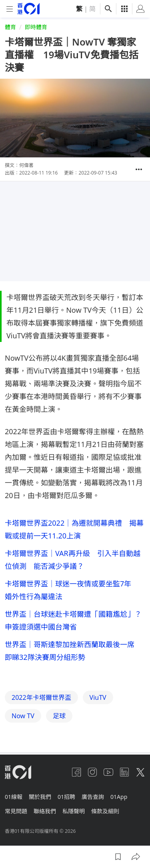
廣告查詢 (93, 797)
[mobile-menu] (10, 9)
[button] (139, 169)
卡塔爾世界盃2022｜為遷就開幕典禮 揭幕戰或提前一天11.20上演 (74, 529)
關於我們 (40, 797)
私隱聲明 (74, 811)
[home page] (29, 9)
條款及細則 (105, 811)
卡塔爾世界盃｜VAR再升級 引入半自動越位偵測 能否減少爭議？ (73, 560)
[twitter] (140, 772)
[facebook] (76, 772)
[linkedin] (124, 772)
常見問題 (16, 811)
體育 (10, 27)
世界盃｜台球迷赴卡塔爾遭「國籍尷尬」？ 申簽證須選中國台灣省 (75, 620)
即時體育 (36, 27)
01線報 (14, 797)
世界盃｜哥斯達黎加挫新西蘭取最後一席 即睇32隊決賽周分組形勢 (73, 651)
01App (119, 797)
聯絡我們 (45, 811)
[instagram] (92, 772)
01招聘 (66, 797)
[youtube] (108, 772)
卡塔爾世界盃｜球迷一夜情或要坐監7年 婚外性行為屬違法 (72, 590)
